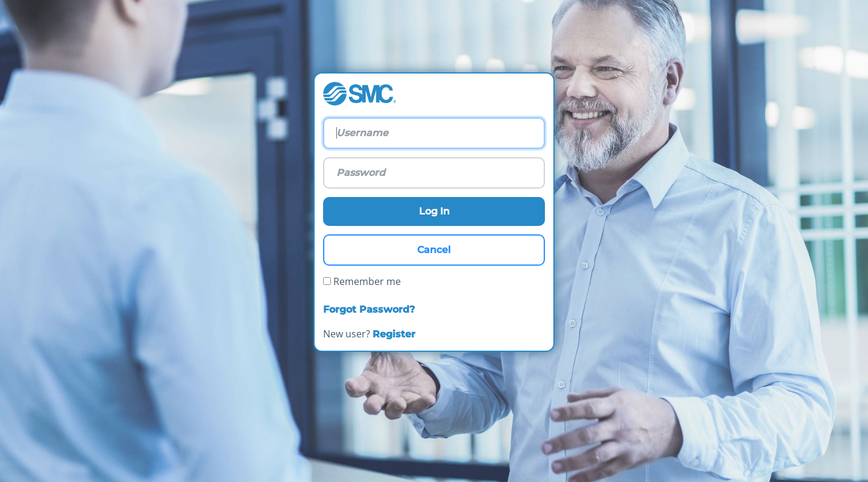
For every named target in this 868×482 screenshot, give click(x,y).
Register (394, 334)
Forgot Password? (369, 309)
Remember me (362, 281)
